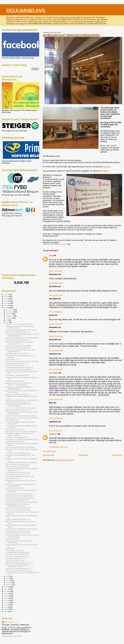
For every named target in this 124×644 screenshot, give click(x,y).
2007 (6, 611)
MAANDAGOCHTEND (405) (15, 441)
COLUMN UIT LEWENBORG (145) (17, 557)
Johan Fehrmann (11, 622)
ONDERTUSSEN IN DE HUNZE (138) (18, 410)
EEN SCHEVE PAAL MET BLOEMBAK (18, 346)
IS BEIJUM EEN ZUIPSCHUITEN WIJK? (19, 494)
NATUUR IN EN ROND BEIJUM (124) (18, 453)
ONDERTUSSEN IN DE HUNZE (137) (18, 472)
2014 (6, 596)
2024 (6, 296)
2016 (6, 591)
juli (7, 320)
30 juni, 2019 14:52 (56, 295)
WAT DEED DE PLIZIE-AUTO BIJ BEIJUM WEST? (22, 418)
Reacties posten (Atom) (65, 460)
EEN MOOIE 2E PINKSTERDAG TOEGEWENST (22, 502)
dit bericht (107, 167)
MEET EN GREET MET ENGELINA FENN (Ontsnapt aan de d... (19, 343)
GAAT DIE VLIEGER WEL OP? (16, 559)
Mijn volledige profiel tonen (12, 636)
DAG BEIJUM (10, 548)
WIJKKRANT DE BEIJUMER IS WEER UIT (20, 368)
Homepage (83, 455)
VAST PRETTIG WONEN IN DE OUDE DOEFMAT (22, 361)
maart (8, 581)
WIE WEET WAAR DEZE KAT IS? (17, 354)
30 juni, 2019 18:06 (56, 336)
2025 (6, 294)
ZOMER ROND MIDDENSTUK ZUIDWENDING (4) (22, 338)
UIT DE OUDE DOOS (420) (15, 488)
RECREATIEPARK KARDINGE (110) (18, 340)
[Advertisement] (14, 232)
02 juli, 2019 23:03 (55, 430)
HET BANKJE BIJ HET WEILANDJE (18, 553)
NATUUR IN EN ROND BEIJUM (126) (18, 332)
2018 (6, 587)
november (10, 312)
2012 (6, 600)
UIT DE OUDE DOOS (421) (15, 430)
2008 (6, 609)
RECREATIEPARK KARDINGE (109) (18, 402)
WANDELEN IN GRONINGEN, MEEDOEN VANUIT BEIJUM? (20, 327)
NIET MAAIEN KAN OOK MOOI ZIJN (18, 475)
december (10, 310)
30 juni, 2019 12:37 (56, 271)
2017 (6, 589)
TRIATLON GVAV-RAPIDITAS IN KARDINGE (20, 447)
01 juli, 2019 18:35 (55, 418)
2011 (6, 603)
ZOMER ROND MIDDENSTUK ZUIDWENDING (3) (22, 400)
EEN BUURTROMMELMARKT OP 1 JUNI (19, 563)
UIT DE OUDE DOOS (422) (15, 365)
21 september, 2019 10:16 (58, 447)
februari (9, 583)
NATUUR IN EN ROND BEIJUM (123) (18, 510)
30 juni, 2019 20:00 (56, 399)
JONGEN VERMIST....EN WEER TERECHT (20, 496)
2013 (6, 598)
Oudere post (117, 455)
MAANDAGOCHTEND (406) (15, 381)
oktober (9, 314)
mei (8, 576)
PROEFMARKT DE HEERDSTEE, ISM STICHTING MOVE (18, 405)
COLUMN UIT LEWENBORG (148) (17, 375)
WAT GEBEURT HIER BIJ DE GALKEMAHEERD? (22, 439)
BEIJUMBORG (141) (12, 359)
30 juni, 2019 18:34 (56, 350)
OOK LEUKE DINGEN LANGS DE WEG (19, 571)
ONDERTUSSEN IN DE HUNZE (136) (18, 531)
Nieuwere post (48, 455)
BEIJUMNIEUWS (26, 11)
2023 (6, 299)
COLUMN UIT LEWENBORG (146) (17, 500)
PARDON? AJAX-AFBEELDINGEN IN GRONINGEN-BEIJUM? (18, 566)
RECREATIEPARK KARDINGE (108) (18, 465)
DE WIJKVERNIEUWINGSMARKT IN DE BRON (21, 463)
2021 (6, 303)
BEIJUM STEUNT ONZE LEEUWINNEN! (19, 324)
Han (51, 255)
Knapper (53, 434)
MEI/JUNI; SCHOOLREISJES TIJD (17, 363)
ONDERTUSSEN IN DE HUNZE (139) (18, 348)
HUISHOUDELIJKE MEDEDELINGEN (18, 508)
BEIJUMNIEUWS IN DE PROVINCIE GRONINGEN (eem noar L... (18, 505)
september (10, 316)
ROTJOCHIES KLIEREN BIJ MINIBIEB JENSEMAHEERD (18, 388)
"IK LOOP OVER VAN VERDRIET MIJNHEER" (21, 408)
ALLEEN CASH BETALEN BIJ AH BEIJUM (20, 498)
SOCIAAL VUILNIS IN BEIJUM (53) (17, 555)
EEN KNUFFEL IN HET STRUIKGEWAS (19, 370)
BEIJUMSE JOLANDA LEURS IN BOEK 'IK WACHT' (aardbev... (20, 434)
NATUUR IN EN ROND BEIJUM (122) (18, 569)
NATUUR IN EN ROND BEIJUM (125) (18, 394)
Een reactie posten (49, 451)
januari (9, 585)
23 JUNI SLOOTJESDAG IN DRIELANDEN (20, 477)
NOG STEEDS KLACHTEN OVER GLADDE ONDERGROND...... (20, 351)
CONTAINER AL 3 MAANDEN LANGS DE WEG (21, 529)
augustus (9, 318)
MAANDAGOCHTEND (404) (15, 561)
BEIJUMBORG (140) (12, 420)
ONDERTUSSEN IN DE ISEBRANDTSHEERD (21, 416)
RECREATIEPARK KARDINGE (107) (18, 520)
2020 (6, 305)
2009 (6, 607)
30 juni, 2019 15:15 (56, 312)
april (8, 579)
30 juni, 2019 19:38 (56, 369)
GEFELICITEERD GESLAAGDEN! (17, 467)
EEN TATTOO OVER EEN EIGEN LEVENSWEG (22, 432)
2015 (6, 594)
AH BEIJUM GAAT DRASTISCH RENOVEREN (71, 35)
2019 (6, 308)
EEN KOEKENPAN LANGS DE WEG (18, 533)
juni (8, 322)
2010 (6, 605)
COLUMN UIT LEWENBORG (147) (17, 437)
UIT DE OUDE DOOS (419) (15, 550)
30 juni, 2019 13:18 (56, 283)
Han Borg (53, 373)
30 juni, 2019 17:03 (56, 324)
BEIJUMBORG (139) (12, 479)
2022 (6, 301)
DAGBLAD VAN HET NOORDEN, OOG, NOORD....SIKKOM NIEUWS (19, 384)
